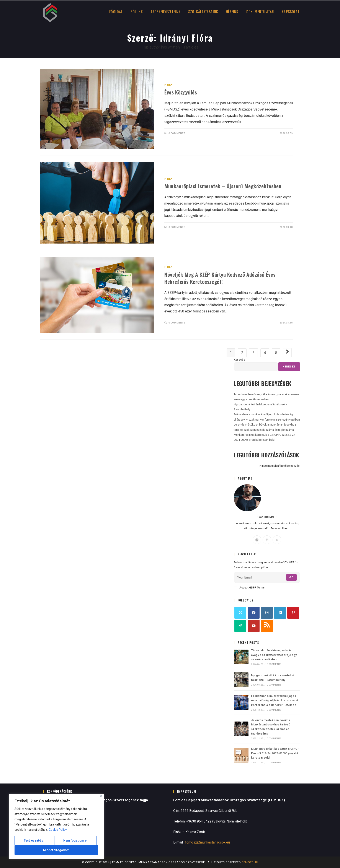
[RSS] (267, 626)
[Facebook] (257, 540)
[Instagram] (267, 540)
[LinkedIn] (280, 613)
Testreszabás (34, 840)
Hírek (168, 85)
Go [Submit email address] (291, 577)
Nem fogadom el (75, 840)
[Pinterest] (293, 613)
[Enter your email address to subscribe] (267, 577)
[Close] (101, 796)
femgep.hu (250, 862)
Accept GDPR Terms (249, 587)
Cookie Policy (58, 830)
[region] (56, 827)
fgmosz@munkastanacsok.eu (208, 842)
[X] (277, 540)
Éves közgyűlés (181, 92)
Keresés (239, 360)
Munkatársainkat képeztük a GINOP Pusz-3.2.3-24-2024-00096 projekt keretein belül (275, 753)
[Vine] (240, 626)
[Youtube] (254, 626)
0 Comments (177, 133)
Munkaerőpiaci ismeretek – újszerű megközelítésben (223, 186)
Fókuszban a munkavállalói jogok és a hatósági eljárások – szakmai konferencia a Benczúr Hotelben (274, 700)
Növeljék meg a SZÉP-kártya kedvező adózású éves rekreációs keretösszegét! (220, 278)
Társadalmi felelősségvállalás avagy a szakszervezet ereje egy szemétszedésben (274, 655)
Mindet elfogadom (56, 850)
